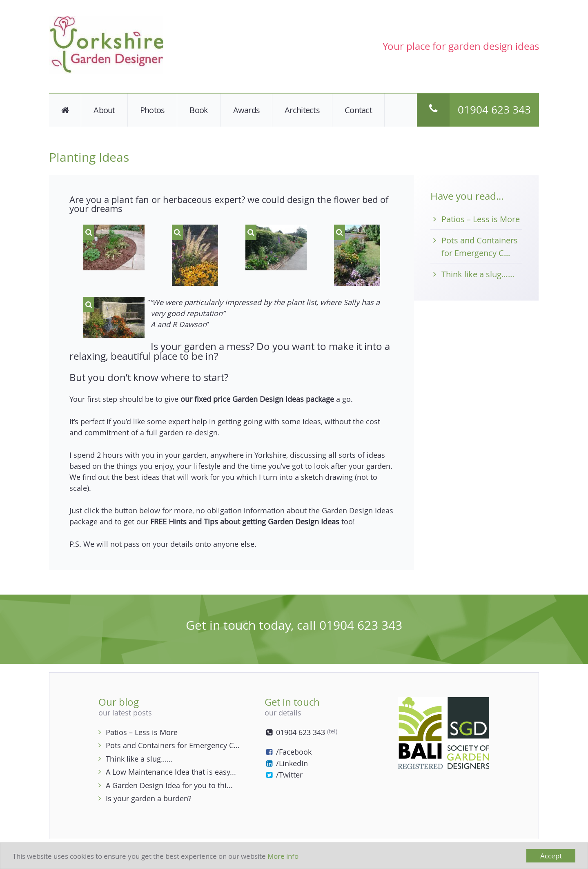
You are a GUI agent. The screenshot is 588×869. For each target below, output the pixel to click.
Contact (358, 110)
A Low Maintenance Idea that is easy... (171, 772)
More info (283, 856)
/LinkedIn (286, 763)
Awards (247, 110)
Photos (153, 110)
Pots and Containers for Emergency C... (173, 745)
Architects (302, 110)
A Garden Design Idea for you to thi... (169, 785)
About (104, 110)
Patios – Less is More (481, 219)
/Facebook (288, 752)
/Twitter (284, 775)
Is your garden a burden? (149, 798)
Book (199, 110)
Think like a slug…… (478, 274)
